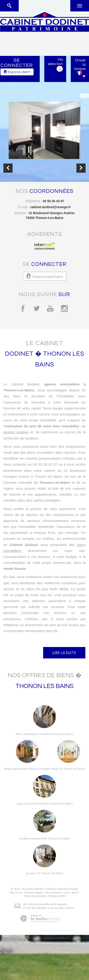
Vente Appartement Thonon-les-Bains (27, 769)
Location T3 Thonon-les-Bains (45, 873)
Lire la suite (64, 653)
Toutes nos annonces (35, 896)
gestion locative (16, 432)
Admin (75, 893)
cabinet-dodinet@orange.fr (50, 207)
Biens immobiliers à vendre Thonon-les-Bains (44, 734)
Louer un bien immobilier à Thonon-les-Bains (45, 804)
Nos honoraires (53, 893)
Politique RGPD (57, 896)
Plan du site (16, 893)
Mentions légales (34, 893)
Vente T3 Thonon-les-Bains (68, 769)
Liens (67, 893)
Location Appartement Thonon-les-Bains (45, 838)
